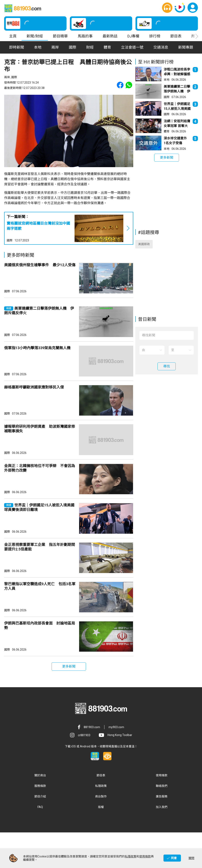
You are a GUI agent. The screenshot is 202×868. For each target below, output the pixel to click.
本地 (167, 80)
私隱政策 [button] (101, 821)
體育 (167, 131)
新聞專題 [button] (186, 47)
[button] (167, 8)
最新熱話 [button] (110, 36)
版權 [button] (101, 842)
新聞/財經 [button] (35, 36)
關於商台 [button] (40, 811)
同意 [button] (174, 858)
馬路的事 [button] (85, 36)
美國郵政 (144, 247)
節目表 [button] (176, 36)
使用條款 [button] (162, 811)
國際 (10, 240)
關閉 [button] (191, 858)
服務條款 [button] (40, 821)
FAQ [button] (40, 842)
